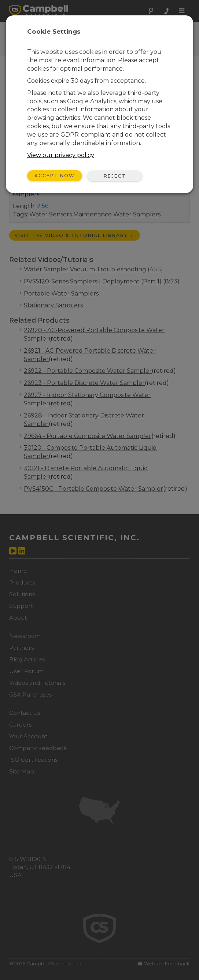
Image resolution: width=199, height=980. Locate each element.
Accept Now (55, 176)
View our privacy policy (61, 155)
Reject (115, 176)
